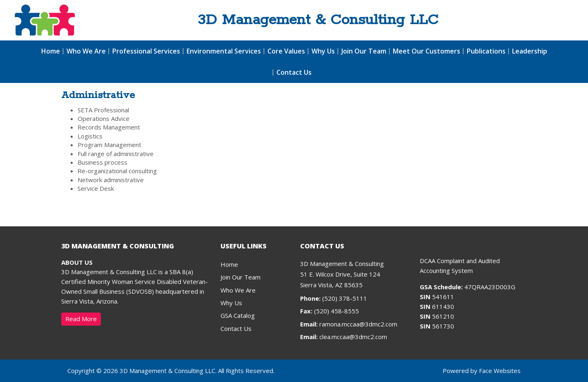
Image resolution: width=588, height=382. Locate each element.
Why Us (323, 51)
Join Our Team (364, 51)
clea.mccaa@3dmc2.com (353, 337)
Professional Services (146, 51)
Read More (81, 319)
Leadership (530, 51)
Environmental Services (224, 51)
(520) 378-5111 (334, 298)
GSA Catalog (238, 315)
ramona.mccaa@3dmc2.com (358, 324)
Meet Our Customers (427, 51)
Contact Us (294, 72)
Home (51, 51)
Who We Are (86, 51)
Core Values (286, 51)
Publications (486, 51)
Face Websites (500, 371)
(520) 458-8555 (330, 311)
